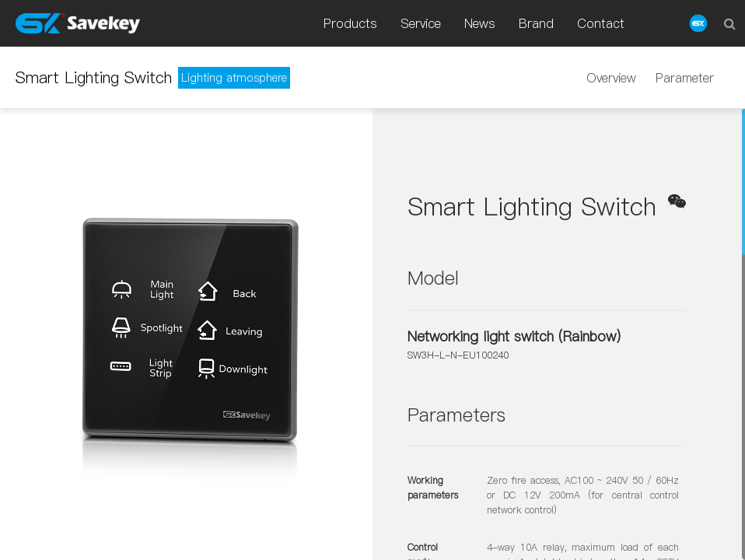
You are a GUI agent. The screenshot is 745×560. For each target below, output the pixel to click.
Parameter (685, 78)
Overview (611, 78)
